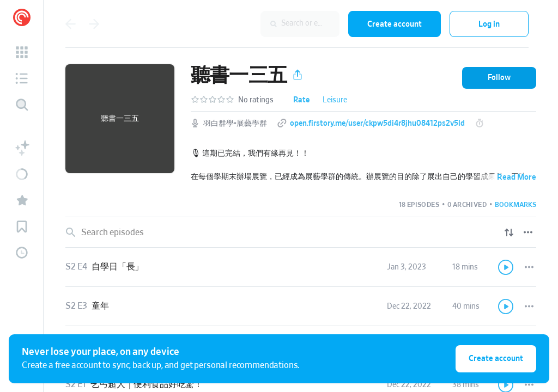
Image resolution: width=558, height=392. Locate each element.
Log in (489, 24)
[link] (301, 267)
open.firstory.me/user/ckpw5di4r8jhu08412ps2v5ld (377, 124)
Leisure (335, 100)
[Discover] (22, 105)
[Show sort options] (509, 232)
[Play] (506, 267)
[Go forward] (94, 24)
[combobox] (269, 24)
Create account (395, 24)
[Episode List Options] (528, 232)
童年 (100, 306)
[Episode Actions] (529, 267)
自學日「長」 (117, 267)
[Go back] (70, 24)
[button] (22, 52)
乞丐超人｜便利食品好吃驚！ (147, 384)
